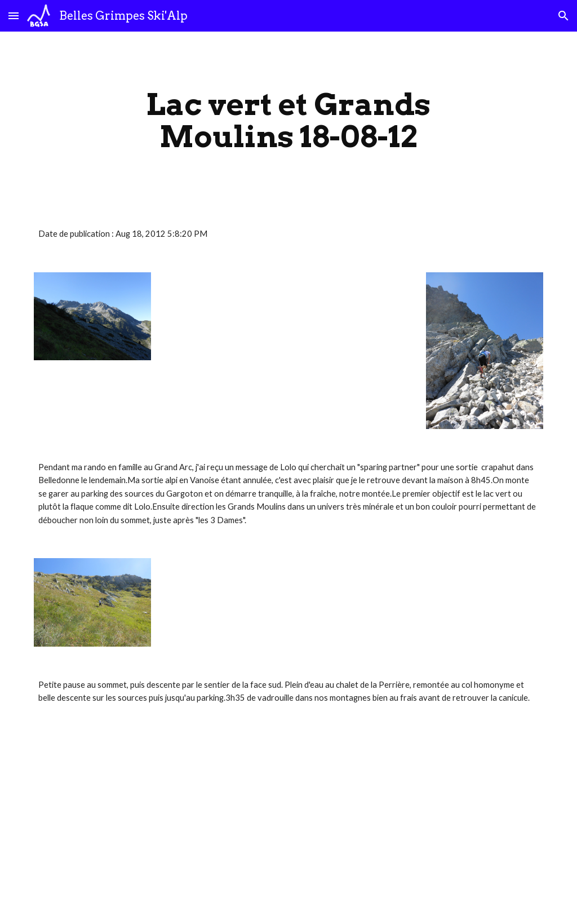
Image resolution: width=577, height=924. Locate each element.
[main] (288, 120)
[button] (14, 16)
